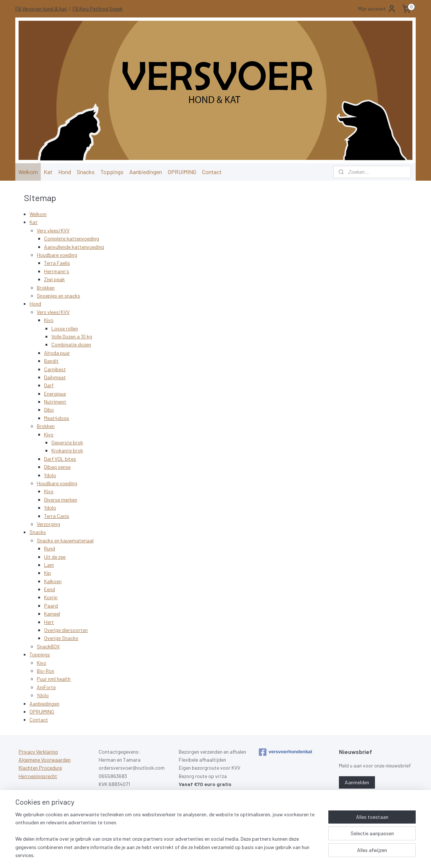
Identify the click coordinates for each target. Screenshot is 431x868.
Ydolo (50, 475)
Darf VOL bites (60, 459)
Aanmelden (357, 782)
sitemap (199, 855)
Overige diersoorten (66, 630)
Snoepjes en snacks (58, 296)
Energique (55, 394)
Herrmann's (57, 271)
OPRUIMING (182, 172)
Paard (51, 606)
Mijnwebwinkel (290, 855)
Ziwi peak (54, 279)
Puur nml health (54, 679)
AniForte (46, 687)
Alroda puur (57, 353)
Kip (48, 573)
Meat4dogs (57, 418)
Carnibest (55, 369)
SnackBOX (48, 646)
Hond (65, 172)
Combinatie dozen (71, 344)
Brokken (46, 288)
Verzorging (48, 524)
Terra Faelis (57, 263)
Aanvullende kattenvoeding (74, 247)
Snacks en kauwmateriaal (65, 540)
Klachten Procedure (40, 768)
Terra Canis (57, 516)
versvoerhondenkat (286, 752)
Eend (50, 589)
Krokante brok (67, 450)
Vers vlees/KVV (53, 230)
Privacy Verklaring (38, 752)
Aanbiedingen (146, 172)
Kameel (52, 614)
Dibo (49, 410)
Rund (50, 548)
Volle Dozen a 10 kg (72, 336)
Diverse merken (61, 500)
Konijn (51, 597)
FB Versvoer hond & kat (41, 9)
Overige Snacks (61, 638)
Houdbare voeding (57, 255)
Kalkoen (53, 581)
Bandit (51, 361)
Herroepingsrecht (38, 776)
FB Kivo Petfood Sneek (98, 9)
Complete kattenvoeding (72, 238)
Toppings (112, 172)
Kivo (49, 320)
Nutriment (55, 402)
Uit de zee (55, 556)
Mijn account (377, 9)
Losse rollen (65, 328)
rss (210, 855)
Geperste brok (67, 442)
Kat (48, 172)
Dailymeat (55, 377)
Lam (49, 565)
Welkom (28, 172)
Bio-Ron (46, 671)
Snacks (86, 172)
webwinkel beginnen (233, 855)
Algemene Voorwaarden (45, 760)
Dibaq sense (57, 467)
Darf (49, 385)
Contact (212, 172)
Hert (49, 622)
